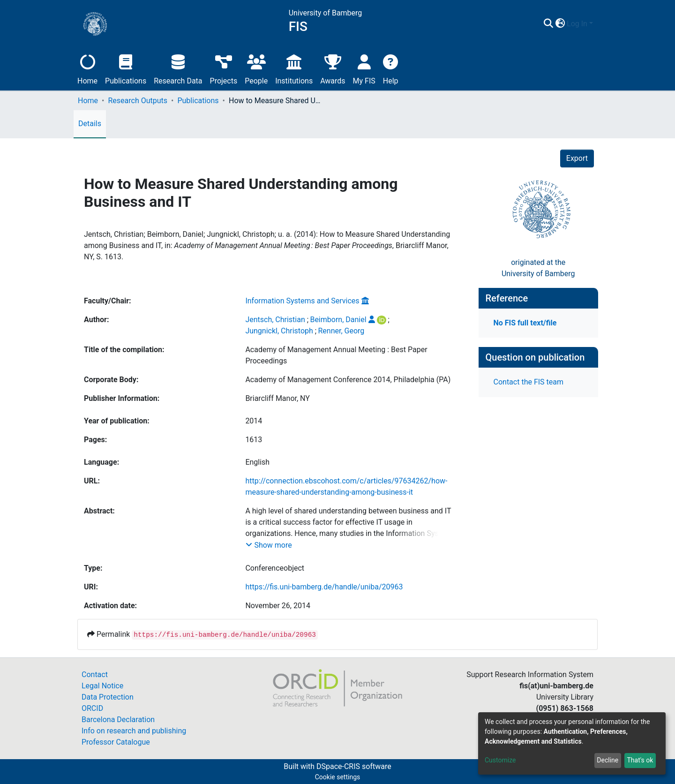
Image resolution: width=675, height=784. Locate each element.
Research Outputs (138, 101)
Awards (333, 68)
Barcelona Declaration (118, 720)
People (256, 68)
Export (577, 158)
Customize (500, 760)
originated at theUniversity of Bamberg (538, 268)
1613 (254, 440)
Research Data (178, 68)
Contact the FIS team (529, 382)
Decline (607, 760)
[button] (560, 24)
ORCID (92, 708)
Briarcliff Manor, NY (277, 398)
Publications (126, 68)
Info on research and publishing (134, 731)
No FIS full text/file (525, 323)
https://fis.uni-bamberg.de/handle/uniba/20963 (324, 587)
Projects (224, 68)
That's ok (640, 760)
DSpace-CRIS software (354, 766)
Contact (95, 675)
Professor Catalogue (116, 742)
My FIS (364, 68)
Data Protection (108, 697)
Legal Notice (102, 686)
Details (90, 124)
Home (87, 68)
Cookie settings (338, 777)
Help (391, 68)
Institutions (294, 68)
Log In (577, 24)
